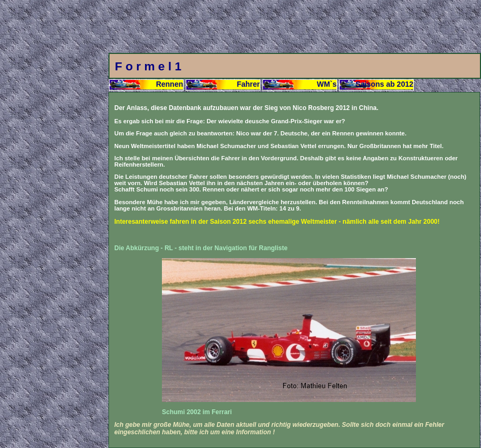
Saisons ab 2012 (384, 84)
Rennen (170, 84)
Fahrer (248, 84)
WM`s (327, 84)
